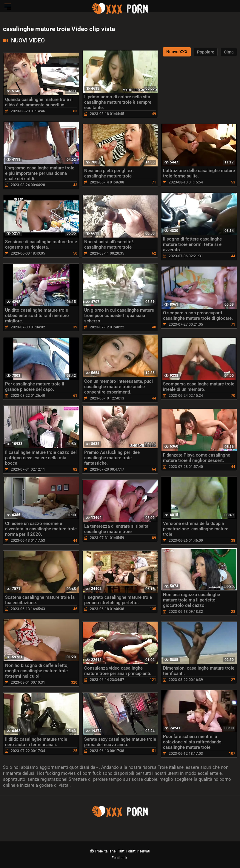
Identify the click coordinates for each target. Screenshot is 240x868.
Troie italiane (106, 851)
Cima (229, 52)
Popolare (206, 52)
